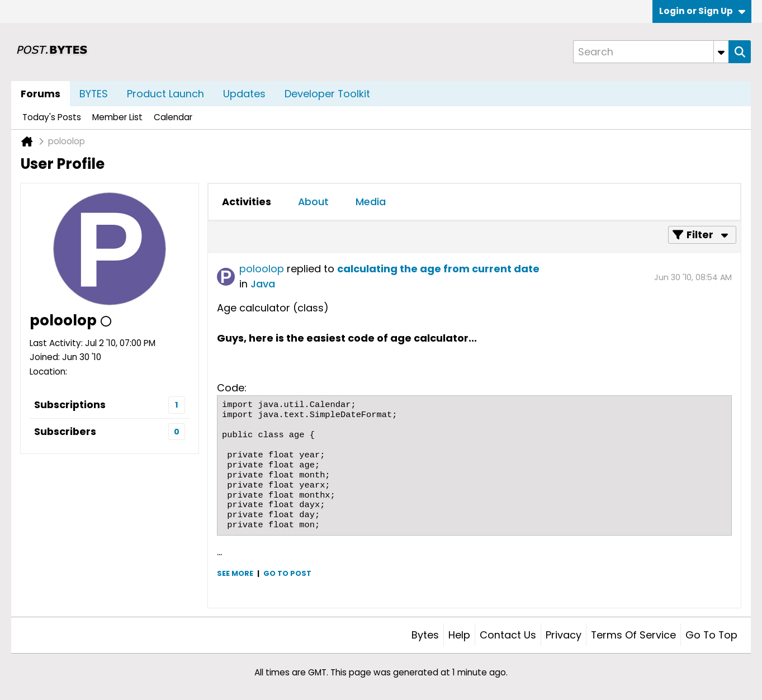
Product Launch (165, 94)
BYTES (94, 94)
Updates (244, 94)
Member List (117, 117)
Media (371, 202)
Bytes (425, 635)
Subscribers (65, 431)
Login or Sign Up (702, 11)
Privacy (564, 635)
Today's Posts (52, 117)
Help (459, 635)
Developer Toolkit (327, 94)
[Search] (651, 52)
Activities (247, 202)
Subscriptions (70, 405)
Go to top (711, 635)
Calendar (173, 117)
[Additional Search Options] (721, 52)
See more (235, 573)
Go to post (287, 573)
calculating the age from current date (438, 269)
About (313, 202)
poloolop (262, 269)
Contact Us (508, 635)
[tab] (247, 202)
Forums (41, 94)
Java (263, 284)
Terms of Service (633, 635)
